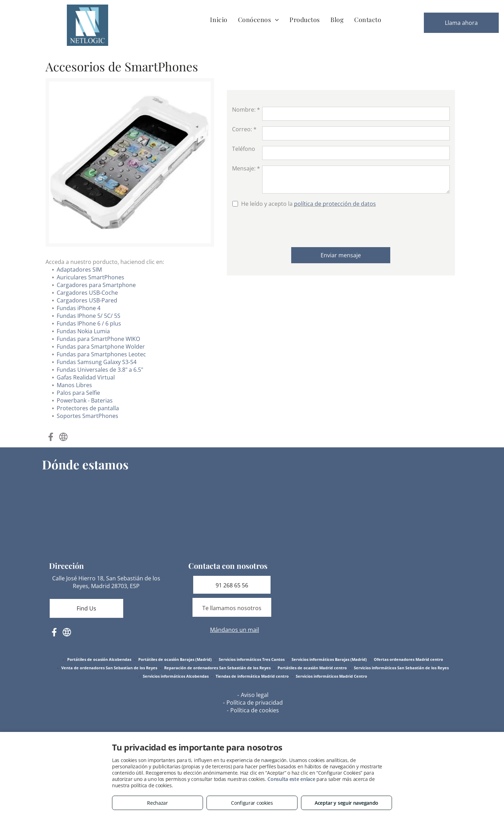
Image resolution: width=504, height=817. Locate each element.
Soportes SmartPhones (87, 416)
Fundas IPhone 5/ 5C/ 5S (89, 316)
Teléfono (244, 149)
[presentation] (285, 226)
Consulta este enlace (291, 779)
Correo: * (244, 129)
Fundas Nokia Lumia (83, 331)
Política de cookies (255, 710)
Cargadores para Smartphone (96, 285)
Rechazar (157, 803)
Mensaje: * (246, 168)
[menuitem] (219, 19)
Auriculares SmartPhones (90, 277)
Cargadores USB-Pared (87, 300)
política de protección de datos (335, 204)
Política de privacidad (255, 703)
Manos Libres (74, 385)
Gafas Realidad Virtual (86, 377)
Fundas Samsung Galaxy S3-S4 (97, 362)
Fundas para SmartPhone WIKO (98, 339)
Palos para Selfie (78, 393)
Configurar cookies (252, 803)
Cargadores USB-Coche (87, 293)
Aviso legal (255, 695)
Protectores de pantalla (88, 408)
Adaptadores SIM (79, 270)
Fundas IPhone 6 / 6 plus (89, 323)
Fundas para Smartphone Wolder (101, 347)
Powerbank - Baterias (85, 400)
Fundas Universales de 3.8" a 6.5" (100, 370)
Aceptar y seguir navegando (346, 803)
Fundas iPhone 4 (79, 308)
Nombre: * (246, 110)
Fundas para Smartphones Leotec (101, 354)
